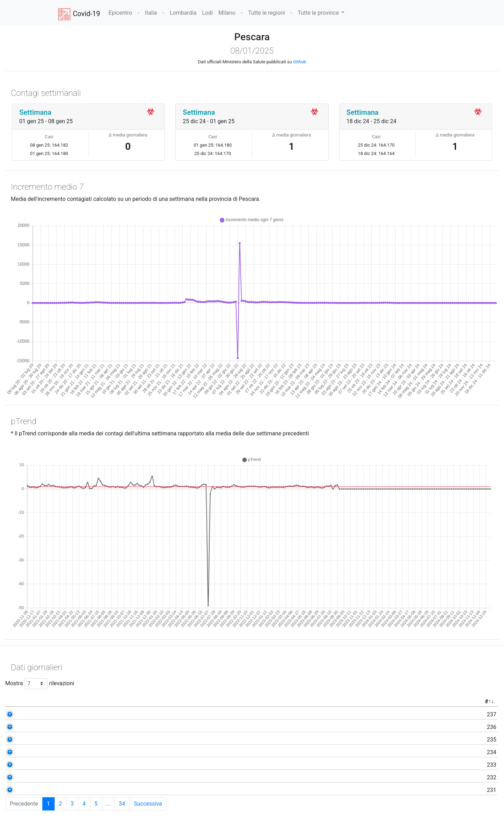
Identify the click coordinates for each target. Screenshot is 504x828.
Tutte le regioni (267, 13)
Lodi (207, 13)
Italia (151, 13)
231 (56, 790)
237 (56, 714)
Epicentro (120, 13)
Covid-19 (79, 14)
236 (56, 727)
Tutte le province (319, 13)
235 (56, 740)
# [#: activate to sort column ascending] (51, 701)
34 (122, 804)
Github (299, 62)
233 (56, 765)
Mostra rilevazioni (40, 684)
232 (56, 777)
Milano (227, 13)
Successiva (148, 804)
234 (56, 752)
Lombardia (183, 13)
